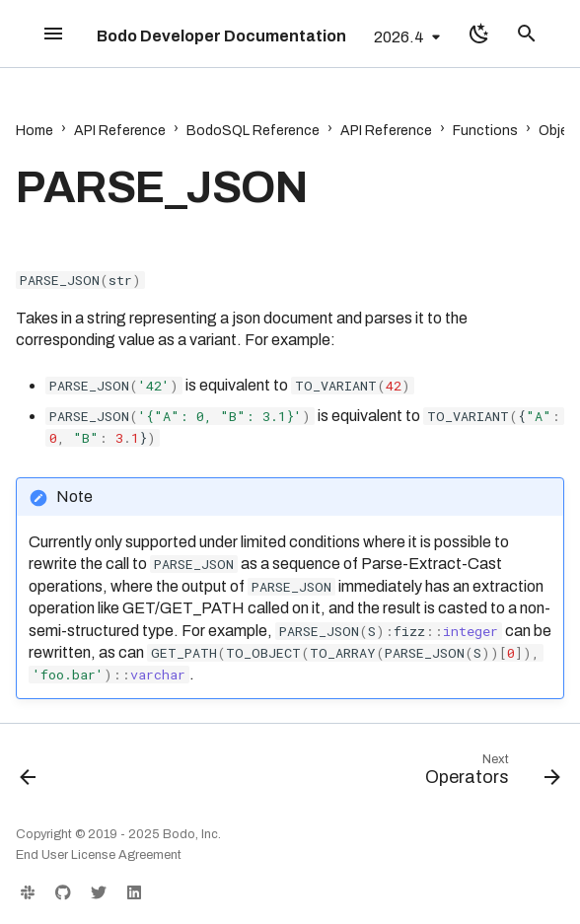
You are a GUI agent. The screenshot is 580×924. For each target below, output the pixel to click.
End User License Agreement (99, 855)
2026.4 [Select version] (399, 37)
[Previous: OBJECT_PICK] (30, 774)
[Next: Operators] (489, 774)
